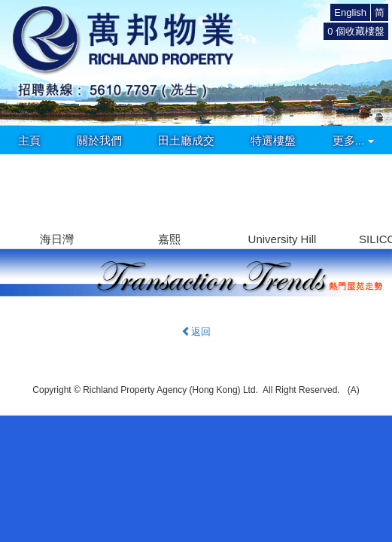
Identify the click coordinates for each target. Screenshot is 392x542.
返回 (196, 332)
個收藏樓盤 (356, 31)
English (350, 12)
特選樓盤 (273, 140)
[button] (374, 192)
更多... (353, 140)
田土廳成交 (186, 140)
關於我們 (99, 140)
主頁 (29, 140)
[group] (56, 201)
